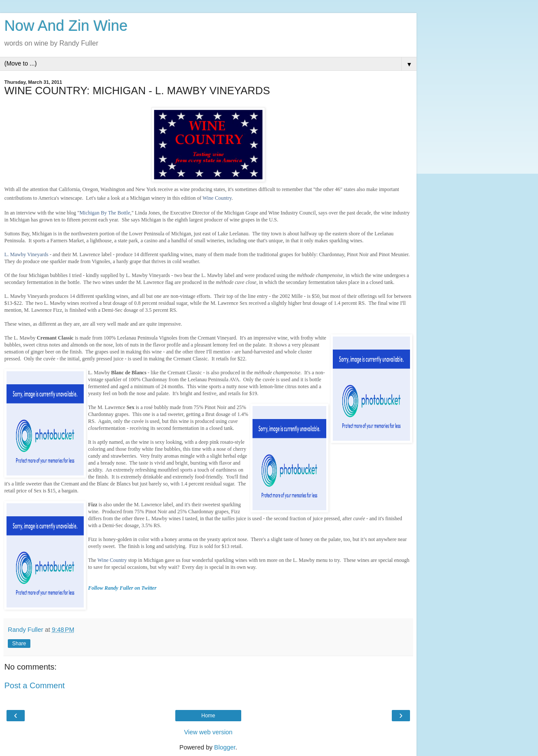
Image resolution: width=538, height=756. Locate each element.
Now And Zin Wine (66, 26)
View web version (208, 732)
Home (208, 716)
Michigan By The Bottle (105, 213)
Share (19, 644)
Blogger (225, 747)
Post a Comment (34, 685)
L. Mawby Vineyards (26, 254)
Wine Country (217, 198)
